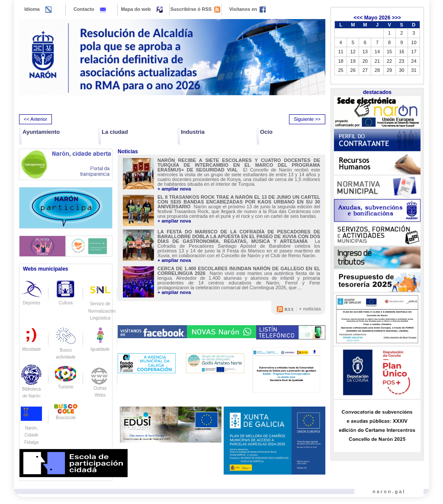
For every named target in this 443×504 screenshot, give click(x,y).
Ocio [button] (266, 132)
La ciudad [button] (115, 132)
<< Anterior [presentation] (35, 119)
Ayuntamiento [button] (41, 132)
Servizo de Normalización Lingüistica (102, 304)
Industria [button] (193, 132)
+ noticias (310, 309)
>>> (396, 18)
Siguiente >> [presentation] (307, 119)
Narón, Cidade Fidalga (31, 428)
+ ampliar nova (174, 189)
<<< (358, 18)
